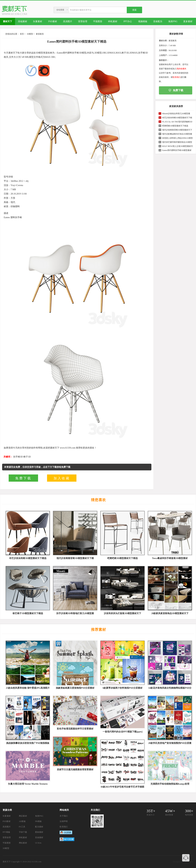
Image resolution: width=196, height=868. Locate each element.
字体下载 (23, 832)
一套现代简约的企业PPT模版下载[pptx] (123, 732)
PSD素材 (7, 821)
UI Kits (38, 843)
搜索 (134, 10)
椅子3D (27, 457)
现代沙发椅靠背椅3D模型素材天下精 (75, 558)
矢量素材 (7, 816)
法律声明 (64, 821)
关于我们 (64, 816)
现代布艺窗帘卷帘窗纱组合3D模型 (177, 142)
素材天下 (7, 862)
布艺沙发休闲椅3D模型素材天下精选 (28, 558)
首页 (22, 34)
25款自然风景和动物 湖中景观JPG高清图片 (28, 688)
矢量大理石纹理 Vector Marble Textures (28, 784)
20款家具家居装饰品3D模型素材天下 (170, 613)
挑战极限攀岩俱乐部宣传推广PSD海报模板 (28, 743)
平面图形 (7, 843)
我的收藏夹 (181, 69)
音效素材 (39, 837)
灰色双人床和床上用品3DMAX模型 (177, 138)
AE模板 (22, 821)
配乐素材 (39, 827)
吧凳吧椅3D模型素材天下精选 (175, 126)
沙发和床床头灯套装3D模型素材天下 (122, 613)
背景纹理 (7, 837)
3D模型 (30, 34)
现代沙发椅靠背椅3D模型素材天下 (177, 130)
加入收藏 (62, 478)
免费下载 (23, 478)
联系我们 (177, 77)
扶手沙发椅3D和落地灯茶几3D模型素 (75, 613)
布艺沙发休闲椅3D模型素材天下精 (177, 118)
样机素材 (23, 837)
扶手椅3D (18, 457)
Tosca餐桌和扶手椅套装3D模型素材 (170, 558)
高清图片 (7, 827)
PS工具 (22, 827)
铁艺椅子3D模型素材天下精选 (28, 613)
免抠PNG (39, 816)
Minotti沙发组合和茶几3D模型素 (176, 114)
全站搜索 (60, 10)
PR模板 (38, 821)
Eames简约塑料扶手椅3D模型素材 (177, 150)
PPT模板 (6, 832)
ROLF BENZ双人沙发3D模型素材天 (178, 146)
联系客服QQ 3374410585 (186, 858)
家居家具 (40, 34)
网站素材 (23, 843)
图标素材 (39, 832)
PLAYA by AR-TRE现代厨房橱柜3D (177, 122)
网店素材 (23, 816)
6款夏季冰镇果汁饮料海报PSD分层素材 (122, 688)
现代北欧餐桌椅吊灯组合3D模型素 (177, 134)
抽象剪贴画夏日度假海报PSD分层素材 (75, 688)
